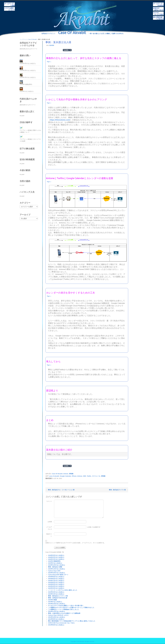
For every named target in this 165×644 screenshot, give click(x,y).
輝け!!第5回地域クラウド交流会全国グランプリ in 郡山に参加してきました (72, 621)
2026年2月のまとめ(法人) (56, 557)
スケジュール (96, 476)
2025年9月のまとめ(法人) (56, 577)
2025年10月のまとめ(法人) (57, 573)
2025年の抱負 (52, 600)
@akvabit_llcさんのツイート (29, 49)
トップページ (23, 39)
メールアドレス (49, 528)
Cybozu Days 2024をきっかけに (58, 615)
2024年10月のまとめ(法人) (57, 617)
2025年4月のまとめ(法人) (56, 586)
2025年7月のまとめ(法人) (56, 580)
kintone (66, 474)
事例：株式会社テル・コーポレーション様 (61, 490)
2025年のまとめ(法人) (55, 563)
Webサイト (49, 535)
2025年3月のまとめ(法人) (56, 588)
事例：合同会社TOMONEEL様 (58, 598)
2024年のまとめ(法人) (55, 602)
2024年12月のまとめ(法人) (57, 604)
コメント (49, 501)
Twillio (89, 476)
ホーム (9, 3)
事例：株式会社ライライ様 (117, 490)
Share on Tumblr (67, 50)
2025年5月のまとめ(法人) (56, 584)
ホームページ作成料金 (158, 3)
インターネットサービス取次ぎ (158, 12)
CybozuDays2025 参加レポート (58, 575)
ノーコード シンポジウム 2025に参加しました (63, 590)
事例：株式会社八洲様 (55, 567)
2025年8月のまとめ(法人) (56, 579)
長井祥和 (52, 45)
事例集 (71, 474)
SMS (85, 476)
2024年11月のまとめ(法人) (57, 611)
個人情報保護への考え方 (158, 16)
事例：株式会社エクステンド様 (58, 596)
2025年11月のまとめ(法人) (57, 569)
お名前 (50, 522)
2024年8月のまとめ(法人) (56, 625)
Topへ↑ (49, 103)
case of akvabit (54, 476)
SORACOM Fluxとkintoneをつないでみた (61, 623)
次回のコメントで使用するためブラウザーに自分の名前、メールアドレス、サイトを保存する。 (75, 543)
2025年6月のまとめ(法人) (56, 582)
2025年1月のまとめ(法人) (56, 594)
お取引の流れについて (158, 7)
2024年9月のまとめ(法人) (56, 619)
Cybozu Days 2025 (54, 571)
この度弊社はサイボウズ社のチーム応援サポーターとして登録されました (71, 607)
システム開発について (9, 7)
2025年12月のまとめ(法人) (57, 565)
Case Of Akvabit (32, 39)
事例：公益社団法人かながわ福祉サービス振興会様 (64, 613)
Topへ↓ (49, 62)
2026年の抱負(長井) (54, 561)
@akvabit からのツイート (28, 105)
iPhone (74, 476)
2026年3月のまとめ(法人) (56, 555)
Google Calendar (65, 476)
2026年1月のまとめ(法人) (56, 559)
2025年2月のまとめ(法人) (56, 592)
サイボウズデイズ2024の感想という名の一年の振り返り (66, 606)
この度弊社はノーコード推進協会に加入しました (63, 609)
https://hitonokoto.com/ (60, 120)
